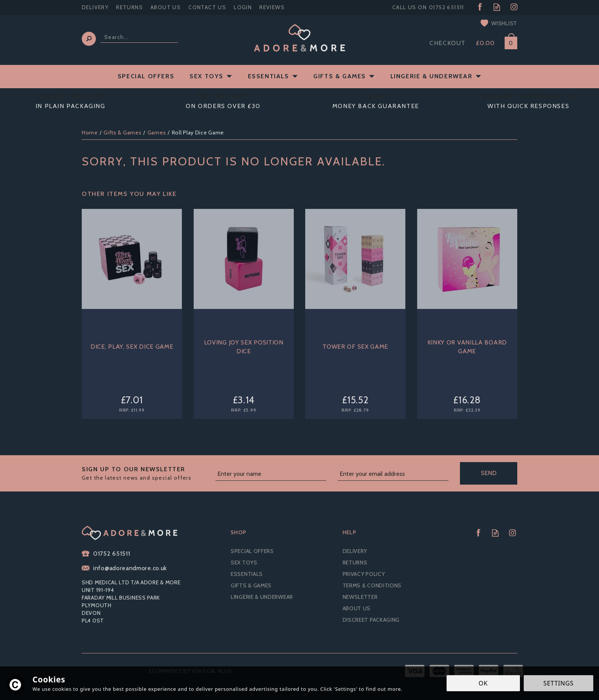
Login (243, 7)
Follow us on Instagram (514, 7)
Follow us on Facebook (480, 7)
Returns (355, 563)
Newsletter (360, 597)
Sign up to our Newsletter (146, 474)
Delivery (355, 551)
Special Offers (252, 551)
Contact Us (207, 7)
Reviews (272, 7)
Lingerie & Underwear (262, 597)
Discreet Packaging (371, 620)
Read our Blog (497, 7)
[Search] (139, 37)
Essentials (247, 574)
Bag (508, 41)
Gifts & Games (251, 585)
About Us (357, 608)
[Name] (271, 474)
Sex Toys (244, 563)
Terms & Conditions (372, 585)
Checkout (448, 43)
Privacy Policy (364, 574)
